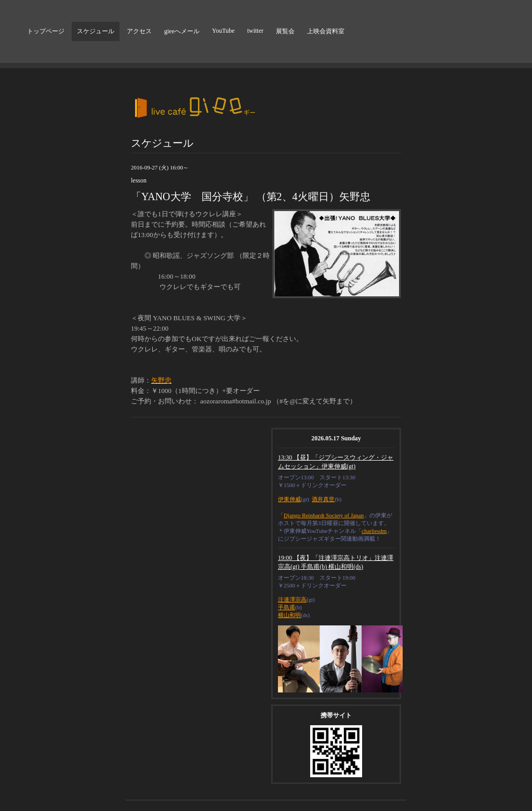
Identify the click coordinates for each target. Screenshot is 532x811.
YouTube (223, 31)
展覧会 (285, 31)
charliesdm (374, 531)
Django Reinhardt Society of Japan (324, 515)
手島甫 (287, 607)
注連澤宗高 (292, 599)
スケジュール (96, 31)
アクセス (139, 31)
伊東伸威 (289, 499)
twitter (255, 31)
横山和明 (289, 615)
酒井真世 (323, 499)
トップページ (46, 31)
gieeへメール (182, 31)
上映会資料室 (326, 31)
